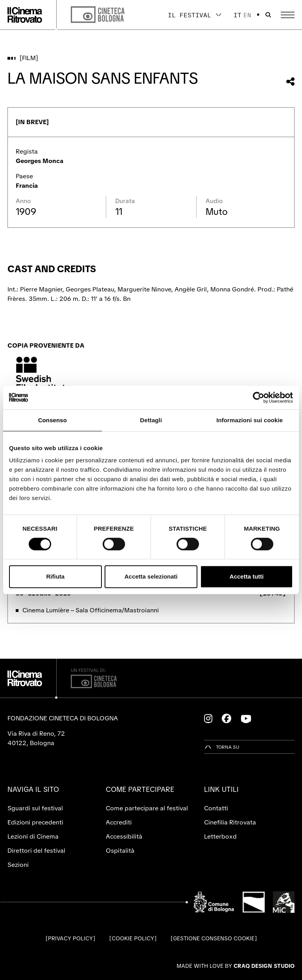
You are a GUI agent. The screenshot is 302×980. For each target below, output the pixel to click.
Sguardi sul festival (35, 808)
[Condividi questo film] (290, 82)
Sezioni (18, 865)
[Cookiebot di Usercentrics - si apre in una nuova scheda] (259, 397)
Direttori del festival (36, 851)
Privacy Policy (70, 938)
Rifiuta (55, 576)
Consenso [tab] (52, 420)
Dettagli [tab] (151, 420)
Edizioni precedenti (35, 822)
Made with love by (236, 966)
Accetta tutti (247, 576)
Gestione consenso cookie (214, 938)
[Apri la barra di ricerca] (268, 15)
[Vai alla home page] (25, 15)
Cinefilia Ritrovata (230, 822)
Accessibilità (124, 836)
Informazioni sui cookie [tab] (250, 420)
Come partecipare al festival (147, 808)
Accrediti (119, 822)
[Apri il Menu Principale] (288, 15)
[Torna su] (222, 747)
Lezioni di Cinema (33, 836)
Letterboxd (220, 836)
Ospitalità (120, 851)
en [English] (247, 15)
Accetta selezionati (151, 576)
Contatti (216, 808)
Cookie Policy (133, 938)
